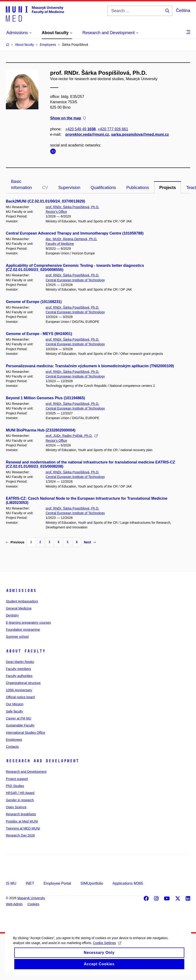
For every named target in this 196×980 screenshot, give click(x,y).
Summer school (17, 637)
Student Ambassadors (22, 601)
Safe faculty (14, 711)
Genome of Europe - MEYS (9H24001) (39, 334)
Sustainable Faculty (20, 725)
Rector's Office (56, 212)
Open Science (16, 807)
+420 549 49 (80, 129)
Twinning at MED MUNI (23, 828)
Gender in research (20, 800)
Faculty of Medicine (60, 244)
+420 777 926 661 (113, 129)
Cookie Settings (108, 951)
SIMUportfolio (92, 883)
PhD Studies (15, 786)
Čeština (183, 11)
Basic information (21, 185)
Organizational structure (23, 683)
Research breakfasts (21, 814)
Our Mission (15, 704)
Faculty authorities (19, 676)
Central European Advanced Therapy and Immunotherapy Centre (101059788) (75, 233)
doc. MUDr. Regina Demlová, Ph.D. (71, 239)
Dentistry (12, 615)
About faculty (26, 651)
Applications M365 (128, 883)
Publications (138, 188)
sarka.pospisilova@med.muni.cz (140, 134)
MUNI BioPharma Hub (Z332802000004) (41, 430)
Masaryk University (31, 898)
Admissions (21, 591)
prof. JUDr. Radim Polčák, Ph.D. (72, 436)
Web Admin (14, 904)
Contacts (12, 747)
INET (30, 883)
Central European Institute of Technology (75, 280)
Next (90, 542)
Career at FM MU (18, 718)
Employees (14, 740)
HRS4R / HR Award (20, 793)
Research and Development (42, 761)
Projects (168, 188)
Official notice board (20, 697)
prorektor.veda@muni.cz (87, 134)
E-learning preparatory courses (28, 623)
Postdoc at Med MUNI (22, 821)
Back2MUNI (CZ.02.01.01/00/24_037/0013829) (45, 201)
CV (45, 188)
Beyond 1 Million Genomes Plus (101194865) (45, 398)
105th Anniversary (19, 690)
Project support (17, 779)
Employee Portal (57, 883)
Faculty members (18, 669)
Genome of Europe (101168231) (34, 302)
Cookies (33, 904)
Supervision (69, 188)
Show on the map (68, 118)
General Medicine (19, 608)
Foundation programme (23, 630)
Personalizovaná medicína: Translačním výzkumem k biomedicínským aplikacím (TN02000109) (90, 366)
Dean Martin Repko (20, 662)
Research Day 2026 (20, 835)
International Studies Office (26, 733)
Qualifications (103, 188)
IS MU (11, 883)
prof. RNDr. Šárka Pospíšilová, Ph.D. (72, 207)
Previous (15, 542)
